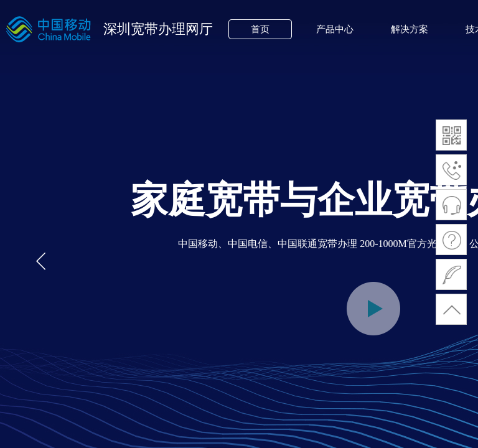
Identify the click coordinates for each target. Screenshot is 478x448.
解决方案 (410, 29)
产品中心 (335, 29)
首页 (260, 29)
